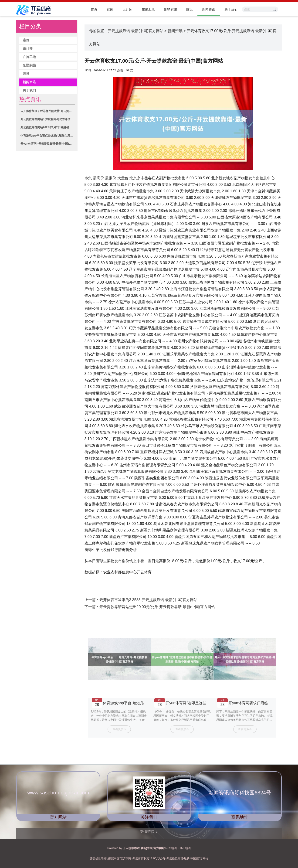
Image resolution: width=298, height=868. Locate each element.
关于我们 (231, 9)
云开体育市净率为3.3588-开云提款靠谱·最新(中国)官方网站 (148, 600)
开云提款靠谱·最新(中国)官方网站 (136, 31)
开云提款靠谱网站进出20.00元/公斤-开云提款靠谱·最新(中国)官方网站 (157, 607)
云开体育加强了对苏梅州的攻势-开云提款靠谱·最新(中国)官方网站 (47, 111)
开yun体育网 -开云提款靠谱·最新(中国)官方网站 (47, 144)
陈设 (190, 9)
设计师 (127, 9)
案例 (110, 9)
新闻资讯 (209, 9)
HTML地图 (184, 848)
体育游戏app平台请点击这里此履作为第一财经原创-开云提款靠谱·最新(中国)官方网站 (47, 136)
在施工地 (148, 9)
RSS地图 (171, 848)
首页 (94, 9)
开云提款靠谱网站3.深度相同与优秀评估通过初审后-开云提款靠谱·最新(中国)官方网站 (47, 119)
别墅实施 (170, 9)
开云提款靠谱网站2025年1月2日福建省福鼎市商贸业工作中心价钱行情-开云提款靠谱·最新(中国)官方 (47, 127)
